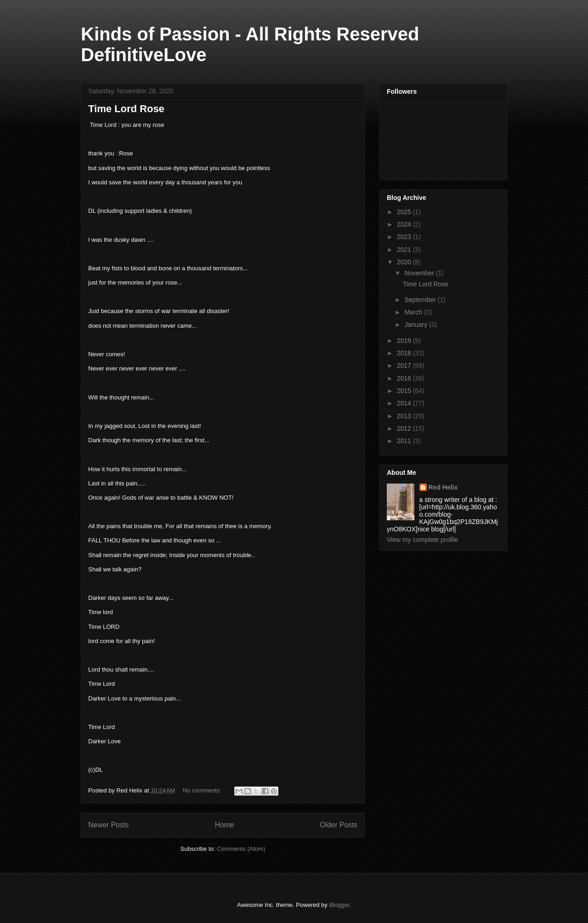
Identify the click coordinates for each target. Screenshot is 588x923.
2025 (405, 212)
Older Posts (339, 825)
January (417, 325)
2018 (405, 353)
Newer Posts (108, 825)
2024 (405, 224)
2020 (405, 262)
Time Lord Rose (126, 109)
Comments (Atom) (241, 849)
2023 (405, 237)
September (421, 300)
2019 (405, 341)
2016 (405, 378)
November (420, 273)
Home (225, 825)
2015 (405, 391)
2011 (405, 441)
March (414, 312)
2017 (405, 365)
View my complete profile (422, 540)
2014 (405, 403)
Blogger (339, 905)
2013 (405, 416)
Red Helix (443, 487)
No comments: (203, 790)
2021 (405, 250)
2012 (405, 428)
